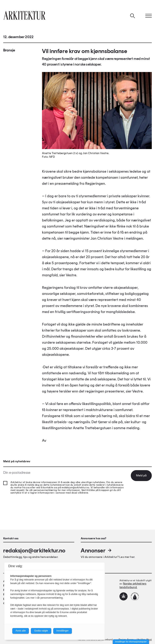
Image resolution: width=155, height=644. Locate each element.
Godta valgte (41, 631)
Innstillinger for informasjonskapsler (131, 642)
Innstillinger (63, 631)
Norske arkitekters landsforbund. (133, 585)
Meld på (141, 475)
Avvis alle (21, 631)
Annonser (96, 550)
